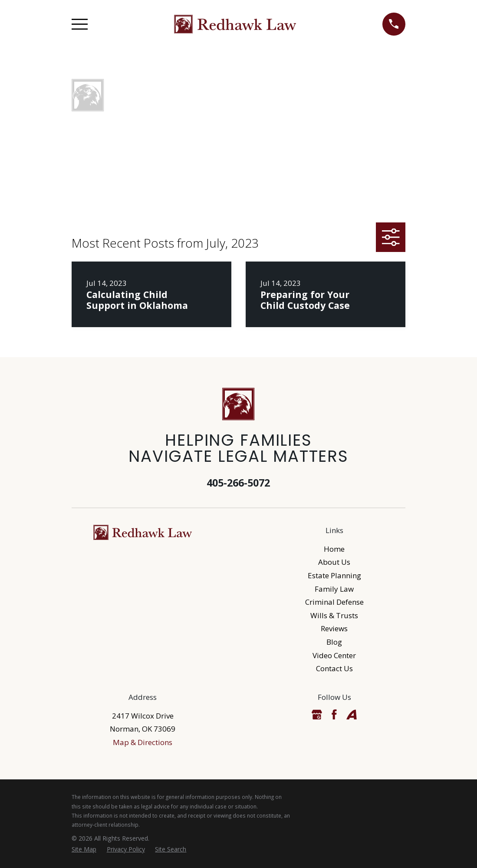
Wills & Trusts (334, 615)
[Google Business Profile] (317, 715)
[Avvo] (352, 715)
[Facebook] (334, 715)
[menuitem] (84, 849)
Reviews (334, 628)
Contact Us (334, 668)
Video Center (334, 655)
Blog (334, 642)
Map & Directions (143, 742)
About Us (334, 562)
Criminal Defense (334, 602)
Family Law (334, 589)
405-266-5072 (238, 483)
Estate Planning (334, 575)
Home (334, 549)
